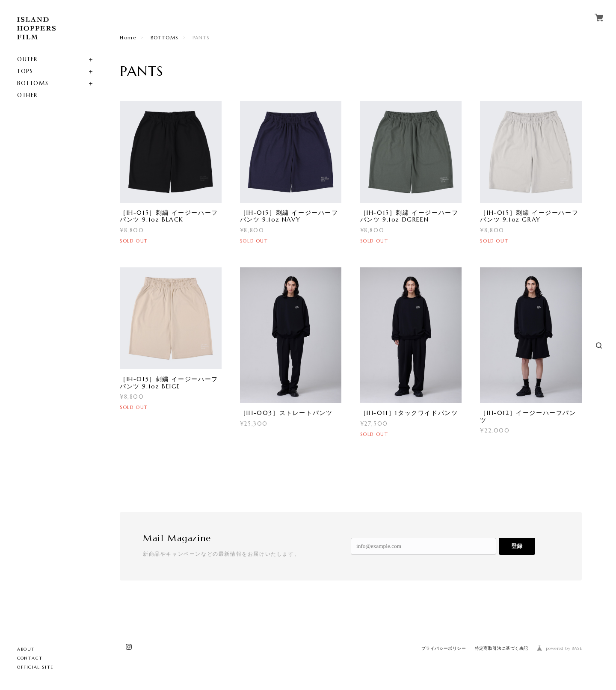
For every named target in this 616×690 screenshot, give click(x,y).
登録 (517, 546)
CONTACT (30, 658)
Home (128, 38)
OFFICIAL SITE (35, 667)
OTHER (27, 95)
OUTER (27, 59)
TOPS (25, 71)
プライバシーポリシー (444, 648)
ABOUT (26, 649)
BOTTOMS (33, 83)
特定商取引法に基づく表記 (502, 648)
